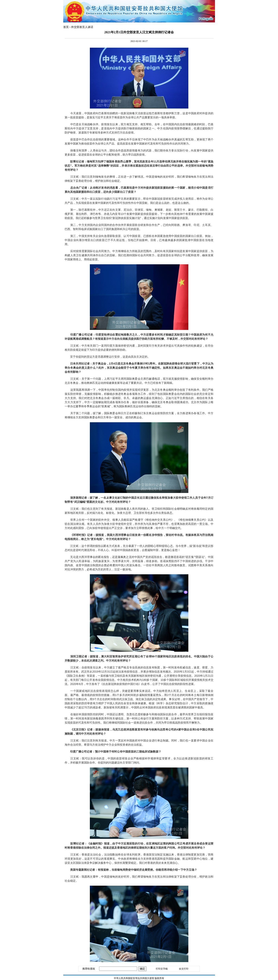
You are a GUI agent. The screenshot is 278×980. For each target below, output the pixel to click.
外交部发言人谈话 (82, 27)
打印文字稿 (162, 969)
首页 (66, 27)
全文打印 (184, 969)
